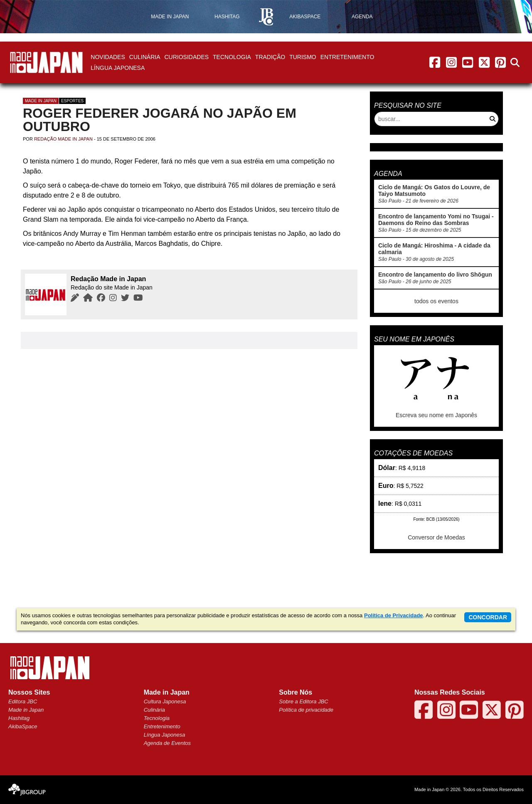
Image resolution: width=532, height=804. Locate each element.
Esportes (72, 101)
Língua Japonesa (118, 68)
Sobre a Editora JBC (304, 701)
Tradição (270, 57)
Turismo (303, 57)
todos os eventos (436, 301)
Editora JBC (23, 701)
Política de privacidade (306, 710)
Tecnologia (232, 57)
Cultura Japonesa (165, 701)
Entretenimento (347, 57)
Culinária (145, 57)
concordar (488, 617)
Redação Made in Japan (63, 139)
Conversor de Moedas (436, 537)
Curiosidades (186, 57)
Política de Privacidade (394, 615)
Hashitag (19, 718)
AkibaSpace (23, 726)
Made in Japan (41, 101)
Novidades (108, 57)
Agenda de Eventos (167, 743)
